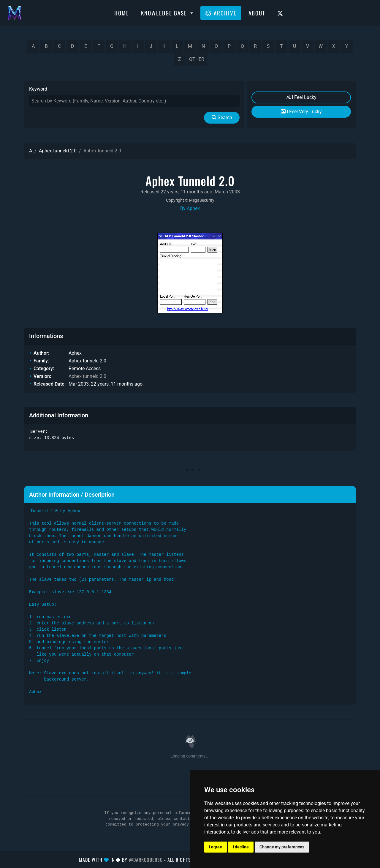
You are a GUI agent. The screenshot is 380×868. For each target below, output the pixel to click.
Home (122, 13)
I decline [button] (241, 847)
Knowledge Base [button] (165, 13)
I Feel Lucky (301, 97)
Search (222, 117)
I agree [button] (216, 847)
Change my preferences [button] (282, 847)
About (257, 13)
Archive (221, 13)
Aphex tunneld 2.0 (58, 151)
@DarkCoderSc (146, 860)
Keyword (38, 89)
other (197, 59)
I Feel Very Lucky (301, 112)
